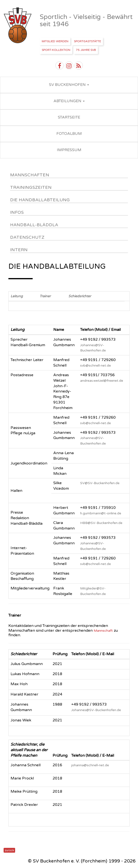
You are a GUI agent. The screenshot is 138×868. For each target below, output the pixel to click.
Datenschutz (27, 237)
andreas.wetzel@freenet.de (102, 381)
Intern (19, 250)
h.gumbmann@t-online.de (101, 513)
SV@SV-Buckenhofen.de (100, 483)
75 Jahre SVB (86, 50)
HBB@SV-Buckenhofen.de (101, 523)
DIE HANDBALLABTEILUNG (40, 200)
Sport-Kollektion (56, 50)
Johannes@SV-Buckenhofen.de (96, 710)
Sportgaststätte (87, 41)
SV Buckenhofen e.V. (18, 25)
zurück (9, 850)
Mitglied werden (55, 41)
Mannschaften (30, 175)
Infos (17, 212)
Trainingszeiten (31, 187)
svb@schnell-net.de (96, 366)
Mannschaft (103, 631)
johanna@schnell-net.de (90, 765)
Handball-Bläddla (34, 225)
